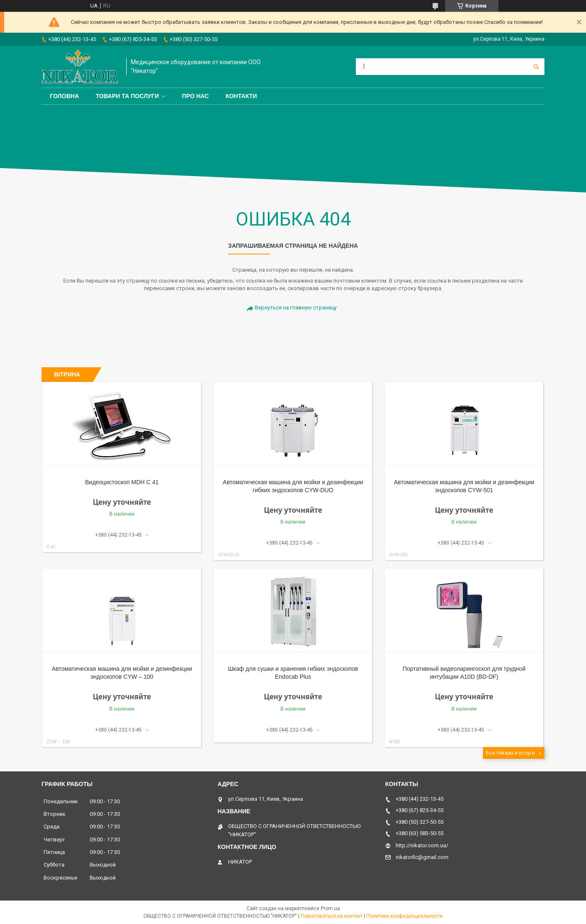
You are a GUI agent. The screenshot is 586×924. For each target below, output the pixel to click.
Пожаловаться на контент (332, 916)
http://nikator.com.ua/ (422, 845)
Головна (64, 96)
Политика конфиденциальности (404, 916)
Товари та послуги (127, 96)
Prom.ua (330, 908)
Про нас (195, 96)
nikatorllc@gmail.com (422, 857)
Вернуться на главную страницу (296, 308)
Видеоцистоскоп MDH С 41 (122, 482)
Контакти (241, 96)
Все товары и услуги (510, 753)
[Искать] (536, 67)
